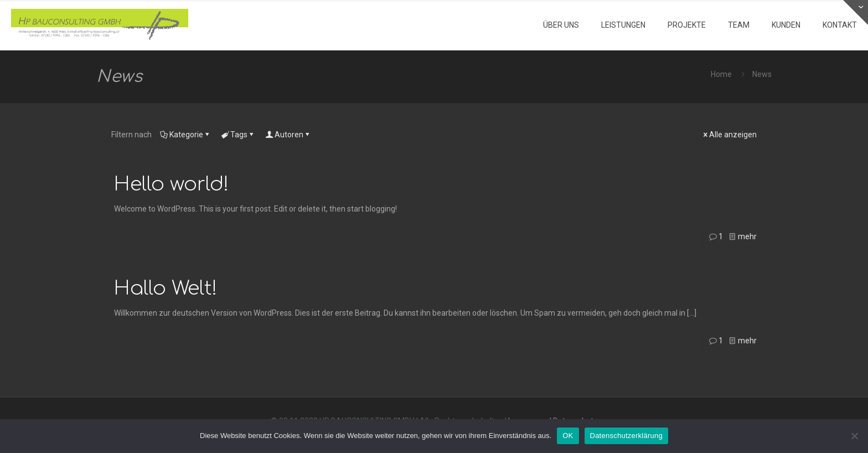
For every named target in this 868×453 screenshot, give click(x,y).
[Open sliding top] (856, 12)
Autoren (288, 135)
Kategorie (185, 135)
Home (721, 74)
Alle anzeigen (729, 135)
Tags (238, 135)
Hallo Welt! (166, 288)
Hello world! (172, 184)
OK (568, 436)
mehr (747, 236)
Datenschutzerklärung (626, 436)
